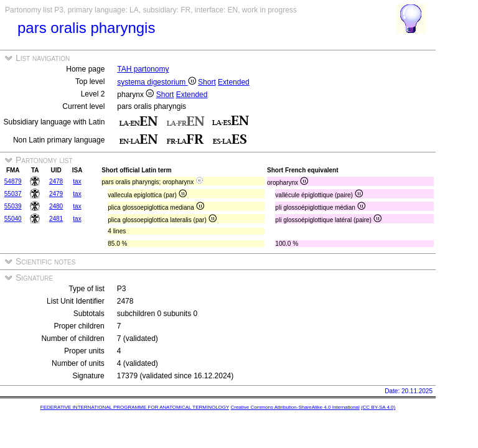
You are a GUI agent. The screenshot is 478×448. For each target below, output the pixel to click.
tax (77, 181)
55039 (13, 206)
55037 (13, 194)
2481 (56, 219)
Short (207, 82)
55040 (13, 219)
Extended (234, 82)
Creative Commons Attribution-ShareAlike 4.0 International (295, 407)
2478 (56, 181)
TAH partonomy (143, 69)
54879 (13, 181)
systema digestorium (156, 82)
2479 (56, 194)
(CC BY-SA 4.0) (378, 407)
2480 (56, 206)
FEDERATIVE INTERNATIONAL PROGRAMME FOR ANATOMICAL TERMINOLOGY (135, 407)
